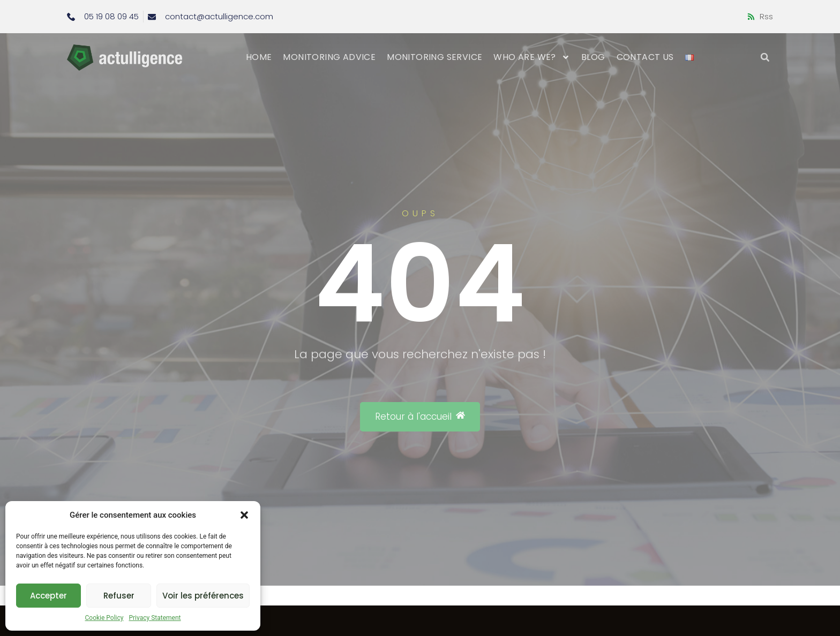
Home (259, 57)
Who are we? (531, 57)
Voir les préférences (203, 596)
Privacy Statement (155, 618)
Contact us (645, 57)
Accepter (48, 596)
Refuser (119, 596)
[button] (244, 515)
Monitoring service (434, 57)
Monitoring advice (329, 57)
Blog (593, 57)
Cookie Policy (104, 618)
